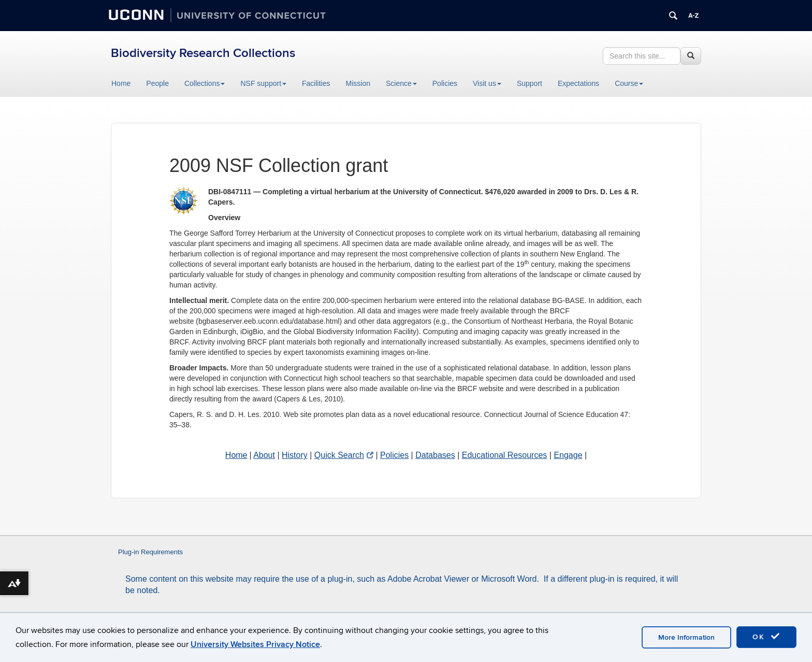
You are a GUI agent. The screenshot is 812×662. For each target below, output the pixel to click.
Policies (445, 83)
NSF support (263, 83)
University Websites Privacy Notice (255, 644)
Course (629, 83)
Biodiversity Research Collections (203, 53)
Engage (568, 455)
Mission (358, 83)
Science (401, 83)
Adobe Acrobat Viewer (428, 579)
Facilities (316, 83)
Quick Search (344, 455)
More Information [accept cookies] (686, 637)
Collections (205, 83)
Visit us (487, 83)
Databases (435, 455)
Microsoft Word (509, 579)
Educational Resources (505, 455)
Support (530, 83)
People (157, 83)
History (295, 455)
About (264, 455)
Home (121, 83)
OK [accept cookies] (766, 637)
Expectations (578, 83)
